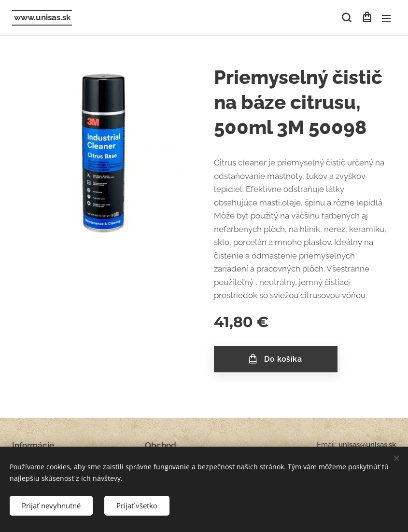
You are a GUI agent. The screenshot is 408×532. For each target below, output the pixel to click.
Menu (386, 18)
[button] (346, 18)
